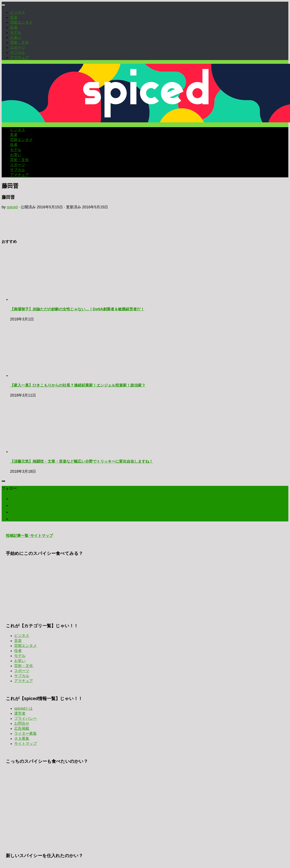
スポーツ (18, 47)
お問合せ (22, 723)
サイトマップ (25, 744)
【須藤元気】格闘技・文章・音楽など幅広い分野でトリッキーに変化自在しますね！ (81, 461)
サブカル (18, 52)
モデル (16, 32)
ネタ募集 (22, 739)
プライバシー (25, 718)
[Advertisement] (145, 587)
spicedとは (23, 708)
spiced (12, 207)
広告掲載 (22, 728)
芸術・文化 (19, 42)
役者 (14, 27)
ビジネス (18, 12)
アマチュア (19, 58)
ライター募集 (25, 734)
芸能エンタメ (21, 22)
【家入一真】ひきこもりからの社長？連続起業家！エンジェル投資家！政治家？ (78, 385)
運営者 (20, 713)
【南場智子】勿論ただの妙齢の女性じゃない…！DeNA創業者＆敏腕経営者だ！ (77, 309)
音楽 (14, 17)
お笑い (16, 37)
